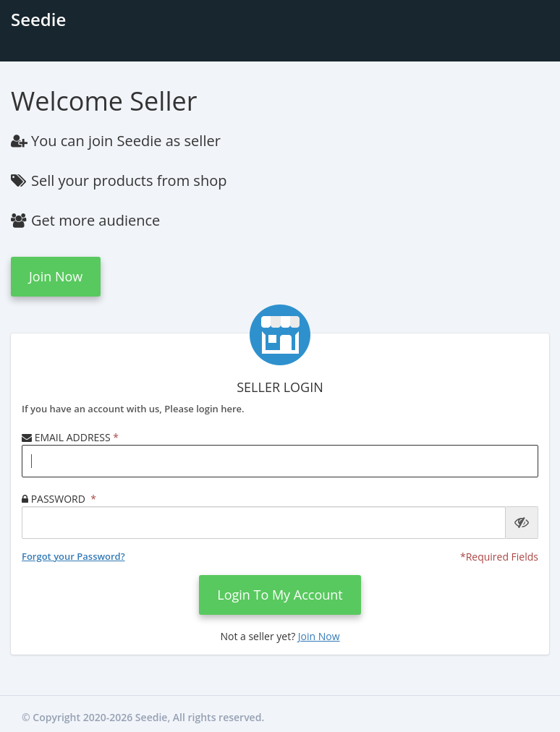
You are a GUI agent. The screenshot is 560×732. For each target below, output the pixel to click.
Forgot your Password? (73, 556)
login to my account (280, 595)
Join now (56, 276)
